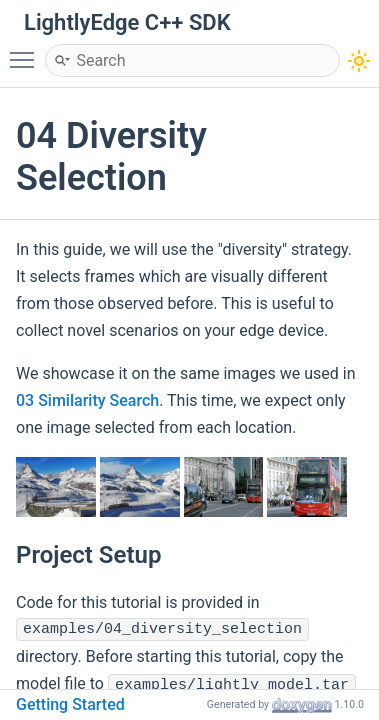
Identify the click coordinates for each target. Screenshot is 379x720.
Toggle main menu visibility (27, 51)
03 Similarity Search (87, 400)
